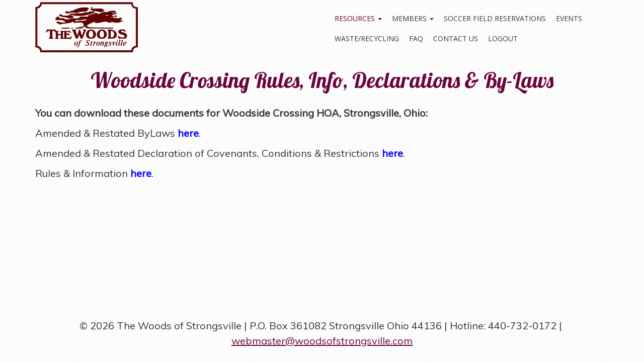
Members (413, 18)
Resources (358, 18)
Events (569, 18)
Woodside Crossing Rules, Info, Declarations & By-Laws (322, 80)
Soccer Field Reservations (495, 18)
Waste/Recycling (367, 38)
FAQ (416, 38)
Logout (503, 38)
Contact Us (456, 38)
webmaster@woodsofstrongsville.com (322, 341)
